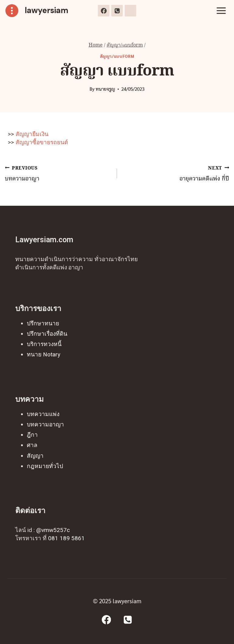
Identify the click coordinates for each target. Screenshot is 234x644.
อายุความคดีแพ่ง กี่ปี (176, 174)
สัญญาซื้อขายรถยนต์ (41, 142)
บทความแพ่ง (43, 414)
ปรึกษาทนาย (43, 323)
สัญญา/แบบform (117, 56)
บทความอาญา (58, 174)
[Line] (130, 11)
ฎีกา (32, 435)
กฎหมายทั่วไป (45, 466)
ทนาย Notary (44, 354)
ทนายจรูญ (105, 89)
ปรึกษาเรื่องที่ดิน (47, 334)
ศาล (32, 445)
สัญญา (35, 456)
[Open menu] (221, 10)
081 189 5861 (66, 538)
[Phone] (117, 11)
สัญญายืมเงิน (32, 134)
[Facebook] (104, 11)
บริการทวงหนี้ (44, 344)
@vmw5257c (53, 530)
